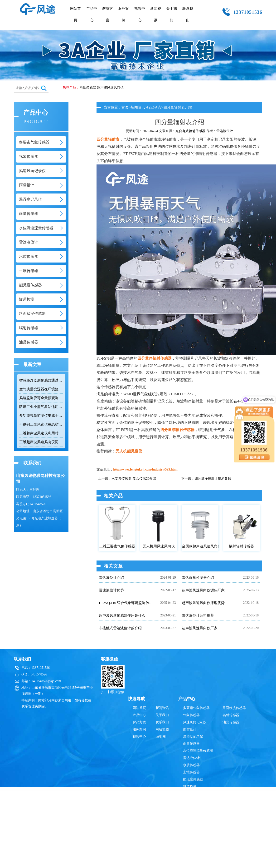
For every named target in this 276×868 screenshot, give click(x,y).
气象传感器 (191, 715)
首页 (125, 107)
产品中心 (92, 14)
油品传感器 (231, 722)
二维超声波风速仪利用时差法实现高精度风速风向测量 (41, 433)
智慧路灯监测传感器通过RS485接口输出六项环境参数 (41, 380)
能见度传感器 (193, 779)
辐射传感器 (231, 715)
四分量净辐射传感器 (155, 358)
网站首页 (75, 14)
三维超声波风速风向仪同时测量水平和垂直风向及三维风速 (41, 442)
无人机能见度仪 (129, 451)
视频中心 (140, 14)
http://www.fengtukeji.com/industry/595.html (145, 469)
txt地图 (161, 737)
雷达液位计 (225, 131)
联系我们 (188, 14)
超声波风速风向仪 (110, 87)
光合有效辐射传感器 (190, 131)
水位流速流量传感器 (198, 751)
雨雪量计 (190, 729)
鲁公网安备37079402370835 (161, 803)
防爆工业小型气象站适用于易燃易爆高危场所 (41, 407)
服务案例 (123, 14)
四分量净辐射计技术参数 (213, 479)
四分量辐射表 (108, 139)
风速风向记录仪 (195, 722)
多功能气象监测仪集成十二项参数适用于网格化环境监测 (41, 416)
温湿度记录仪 (193, 737)
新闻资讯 (156, 14)
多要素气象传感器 (196, 708)
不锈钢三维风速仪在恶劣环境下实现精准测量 (41, 424)
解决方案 (108, 14)
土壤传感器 (191, 772)
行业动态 (154, 107)
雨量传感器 (88, 87)
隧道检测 (190, 786)
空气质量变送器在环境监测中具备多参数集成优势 (41, 389)
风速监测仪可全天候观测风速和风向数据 (41, 398)
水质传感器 (191, 765)
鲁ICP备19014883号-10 (213, 803)
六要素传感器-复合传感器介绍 (134, 479)
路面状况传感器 (234, 708)
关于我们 (172, 14)
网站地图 (162, 729)
